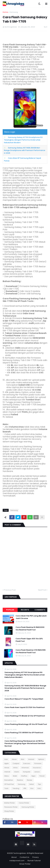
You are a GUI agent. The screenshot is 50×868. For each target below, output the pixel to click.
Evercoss (27, 763)
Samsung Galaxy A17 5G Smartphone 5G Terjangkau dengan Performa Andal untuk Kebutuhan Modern (23, 140)
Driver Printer (25, 864)
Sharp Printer (9, 811)
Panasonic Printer (11, 807)
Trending (16, 788)
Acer (6, 759)
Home (5, 12)
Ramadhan (9, 780)
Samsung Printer (28, 807)
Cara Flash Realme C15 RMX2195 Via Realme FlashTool (31, 651)
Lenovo (37, 772)
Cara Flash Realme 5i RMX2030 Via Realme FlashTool (30, 628)
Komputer (27, 772)
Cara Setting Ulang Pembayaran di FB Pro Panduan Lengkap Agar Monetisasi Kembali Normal (25, 743)
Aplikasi (41, 759)
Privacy (36, 857)
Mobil (15, 776)
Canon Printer (24, 803)
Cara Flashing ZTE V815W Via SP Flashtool (24, 733)
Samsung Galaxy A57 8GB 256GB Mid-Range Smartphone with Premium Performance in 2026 (25, 150)
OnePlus (24, 776)
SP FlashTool (9, 784)
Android (31, 759)
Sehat (32, 784)
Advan (14, 759)
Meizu (7, 776)
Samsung (14, 12)
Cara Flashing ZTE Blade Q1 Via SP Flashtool (25, 716)
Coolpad (16, 763)
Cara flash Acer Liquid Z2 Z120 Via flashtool (25, 707)
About (14, 857)
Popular (10, 610)
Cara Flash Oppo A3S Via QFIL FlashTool (29, 640)
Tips (39, 784)
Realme (20, 780)
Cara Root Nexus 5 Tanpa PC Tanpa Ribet (24, 699)
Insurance (37, 768)
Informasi (25, 768)
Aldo (22, 759)
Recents (25, 610)
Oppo (33, 776)
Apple (6, 763)
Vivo (32, 788)
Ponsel (42, 776)
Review (30, 780)
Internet (7, 772)
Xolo (39, 788)
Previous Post (10, 590)
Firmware (38, 763)
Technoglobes (20, 853)
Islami (17, 772)
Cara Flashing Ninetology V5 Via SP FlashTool (26, 724)
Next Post (42, 590)
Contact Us (24, 857)
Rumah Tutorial (34, 861)
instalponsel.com (17, 861)
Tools (6, 788)
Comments (40, 610)
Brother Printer (10, 803)
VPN (25, 788)
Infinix (15, 768)
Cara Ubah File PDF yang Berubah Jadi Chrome (31, 617)
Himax (7, 768)
